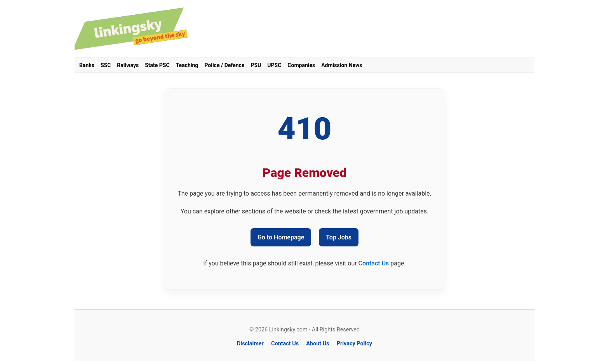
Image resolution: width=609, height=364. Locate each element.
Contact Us (374, 263)
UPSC (274, 65)
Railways (128, 65)
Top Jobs (339, 237)
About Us (318, 344)
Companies (301, 65)
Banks (87, 65)
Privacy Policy (354, 344)
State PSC (157, 65)
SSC (106, 65)
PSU (256, 65)
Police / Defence (224, 65)
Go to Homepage (281, 237)
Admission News (342, 65)
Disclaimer (250, 344)
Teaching (187, 65)
